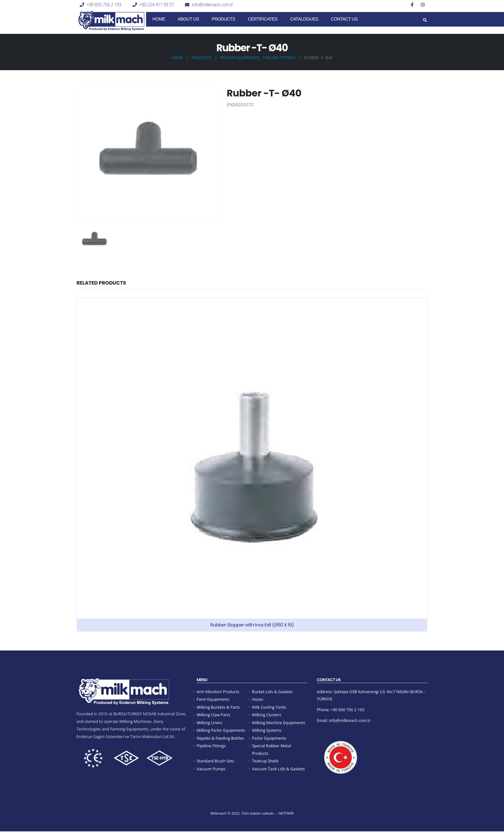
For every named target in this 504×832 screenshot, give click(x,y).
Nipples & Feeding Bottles (220, 738)
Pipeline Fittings (211, 746)
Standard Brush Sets (215, 762)
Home (159, 19)
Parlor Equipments (269, 738)
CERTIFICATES (263, 19)
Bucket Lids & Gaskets (272, 692)
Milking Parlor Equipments (221, 731)
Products (223, 19)
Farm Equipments (213, 699)
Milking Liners (209, 723)
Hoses (258, 699)
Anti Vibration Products (218, 692)
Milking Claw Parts (214, 715)
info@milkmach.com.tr (212, 5)
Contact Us (344, 19)
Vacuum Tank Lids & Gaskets (279, 769)
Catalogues (304, 19)
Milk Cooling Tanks (269, 707)
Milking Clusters (267, 715)
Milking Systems (267, 731)
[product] (252, 465)
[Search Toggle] (425, 20)
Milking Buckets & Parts (218, 707)
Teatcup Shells (265, 762)
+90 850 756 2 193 (104, 5)
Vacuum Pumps (211, 769)
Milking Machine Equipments (279, 723)
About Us (188, 19)
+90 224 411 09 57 (157, 5)
